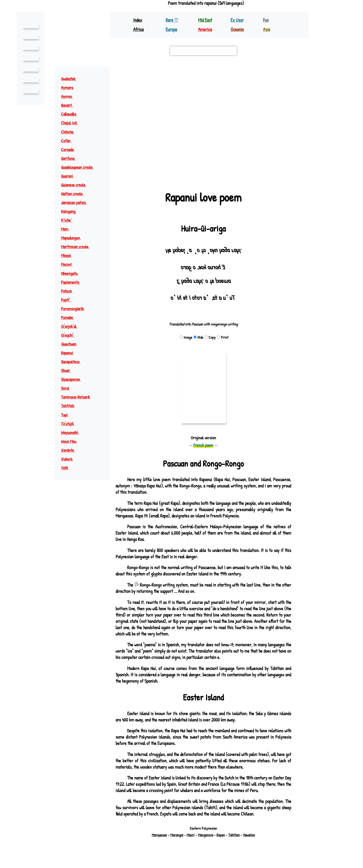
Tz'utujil (70, 424)
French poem (203, 445)
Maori (190, 835)
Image (185, 337)
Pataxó (69, 291)
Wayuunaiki (72, 432)
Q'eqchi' (70, 335)
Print (223, 337)
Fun (266, 20)
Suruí (68, 388)
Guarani (70, 176)
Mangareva (206, 835)
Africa (139, 29)
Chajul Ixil (72, 123)
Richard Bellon (217, 852)
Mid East (205, 20)
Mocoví (69, 264)
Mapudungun (73, 238)
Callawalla (71, 114)
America (205, 29)
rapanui (206, 116)
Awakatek (71, 79)
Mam (67, 229)
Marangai (175, 835)
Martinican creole (78, 247)
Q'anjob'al (72, 326)
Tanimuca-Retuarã (79, 397)
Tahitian (236, 835)
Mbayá (69, 255)
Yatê (67, 468)
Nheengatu (72, 273)
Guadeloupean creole (81, 167)
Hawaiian (252, 835)
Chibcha (70, 132)
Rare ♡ (172, 20)
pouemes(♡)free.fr (231, 848)
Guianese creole (77, 185)
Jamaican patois (76, 202)
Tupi (67, 415)
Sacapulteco (74, 361)
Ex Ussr (237, 20)
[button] (285, 73)
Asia (267, 29)
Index (138, 20)
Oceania (237, 29)
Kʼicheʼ (69, 220)
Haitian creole (75, 194)
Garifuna (71, 158)
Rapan (222, 835)
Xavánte (70, 450)
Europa (172, 29)
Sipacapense (74, 379)
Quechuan (72, 344)
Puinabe (70, 317)
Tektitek (71, 406)
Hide (198, 337)
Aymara (70, 87)
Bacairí (69, 105)
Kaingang (71, 211)
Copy (210, 337)
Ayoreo (70, 96)
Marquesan (157, 835)
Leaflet (124, 174)
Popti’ (68, 300)
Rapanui (70, 353)
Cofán (69, 141)
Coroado (71, 149)
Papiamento (73, 282)
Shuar (69, 370)
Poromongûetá (76, 309)
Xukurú (70, 459)
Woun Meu (72, 441)
